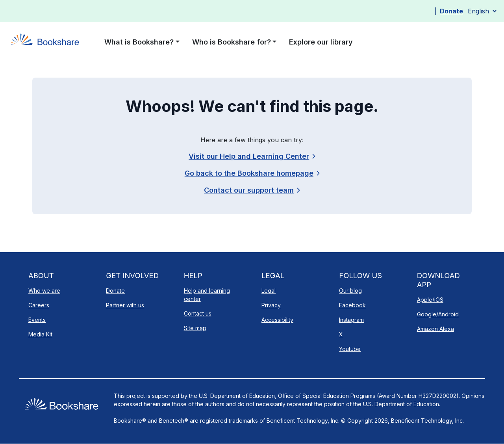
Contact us (198, 313)
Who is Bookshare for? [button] (232, 42)
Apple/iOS (430, 300)
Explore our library (321, 42)
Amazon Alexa (435, 329)
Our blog (350, 291)
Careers (39, 305)
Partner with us (125, 305)
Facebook (352, 305)
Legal (269, 291)
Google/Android (438, 314)
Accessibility (277, 320)
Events (37, 320)
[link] (252, 190)
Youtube (350, 349)
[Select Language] (482, 11)
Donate (451, 11)
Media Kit (40, 334)
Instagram (351, 320)
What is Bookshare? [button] (139, 42)
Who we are (44, 291)
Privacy (271, 305)
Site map (195, 328)
